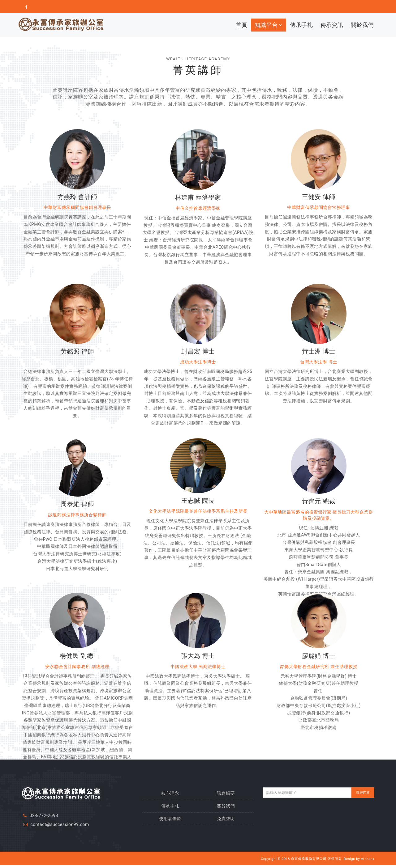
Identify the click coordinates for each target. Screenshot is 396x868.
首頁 (241, 25)
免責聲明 (226, 819)
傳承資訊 (332, 25)
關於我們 (362, 25)
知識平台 (269, 25)
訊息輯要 (226, 793)
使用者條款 (170, 819)
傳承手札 (301, 25)
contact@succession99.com (60, 824)
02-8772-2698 (44, 815)
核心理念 (170, 793)
